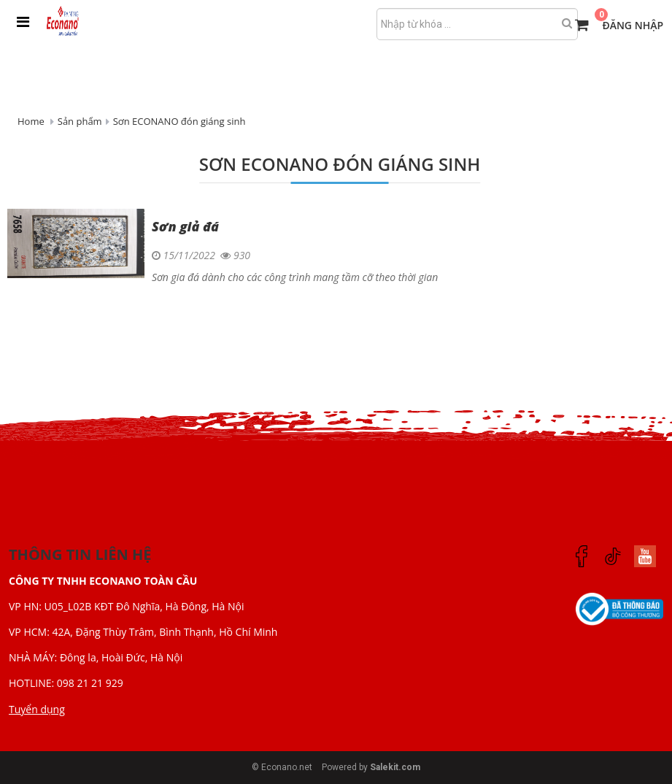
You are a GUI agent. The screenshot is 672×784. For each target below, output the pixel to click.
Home (31, 121)
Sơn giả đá (185, 226)
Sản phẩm (80, 121)
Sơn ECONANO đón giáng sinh (179, 121)
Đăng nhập (633, 25)
